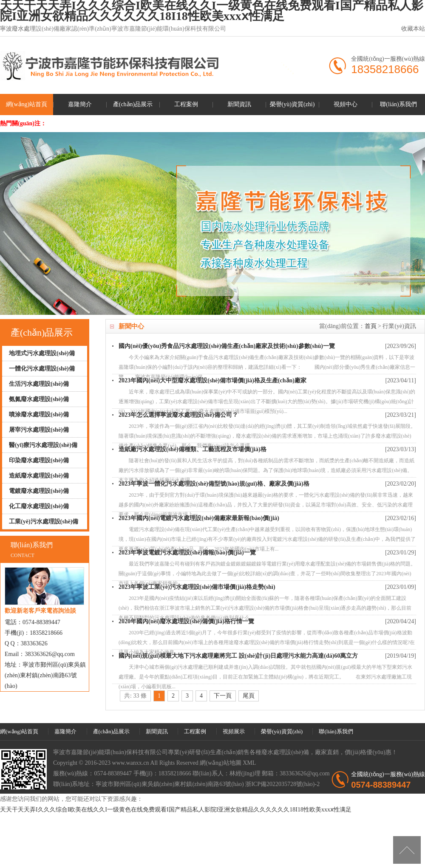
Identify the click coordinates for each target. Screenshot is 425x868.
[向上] (407, 850)
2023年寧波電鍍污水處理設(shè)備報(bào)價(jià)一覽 (187, 553)
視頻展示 (234, 731)
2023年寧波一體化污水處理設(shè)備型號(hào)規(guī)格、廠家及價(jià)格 (214, 484)
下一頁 (223, 696)
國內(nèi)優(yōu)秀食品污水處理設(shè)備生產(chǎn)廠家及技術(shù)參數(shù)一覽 (227, 346)
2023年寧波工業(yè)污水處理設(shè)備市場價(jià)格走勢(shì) (197, 587)
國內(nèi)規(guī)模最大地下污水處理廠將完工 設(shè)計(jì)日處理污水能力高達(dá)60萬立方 (238, 656)
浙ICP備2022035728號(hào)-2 (282, 784)
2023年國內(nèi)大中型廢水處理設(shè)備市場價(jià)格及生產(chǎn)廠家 (212, 380)
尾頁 (249, 696)
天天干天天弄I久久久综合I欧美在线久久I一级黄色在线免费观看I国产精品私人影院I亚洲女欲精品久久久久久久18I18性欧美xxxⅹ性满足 (176, 810)
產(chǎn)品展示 (133, 104)
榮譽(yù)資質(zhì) (292, 104)
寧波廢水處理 (18, 29)
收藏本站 (413, 29)
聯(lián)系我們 (398, 104)
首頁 (371, 326)
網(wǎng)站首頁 (27, 104)
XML (249, 763)
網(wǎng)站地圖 (220, 763)
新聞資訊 (239, 104)
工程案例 (186, 104)
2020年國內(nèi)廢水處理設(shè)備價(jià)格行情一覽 (186, 621)
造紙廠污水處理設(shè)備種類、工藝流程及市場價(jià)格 (193, 449)
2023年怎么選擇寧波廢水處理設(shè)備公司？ (178, 415)
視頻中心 (346, 104)
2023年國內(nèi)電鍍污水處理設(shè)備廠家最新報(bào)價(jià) (199, 518)
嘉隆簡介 (80, 104)
